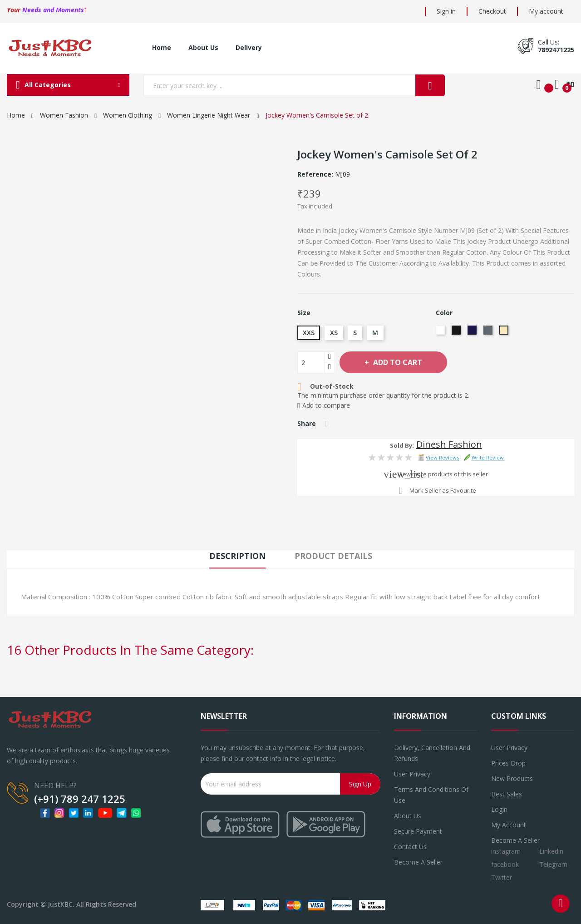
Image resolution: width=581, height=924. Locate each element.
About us (408, 816)
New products (512, 778)
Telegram (553, 864)
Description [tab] (237, 556)
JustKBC (60, 904)
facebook (505, 864)
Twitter (502, 877)
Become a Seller (515, 840)
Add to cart (397, 362)
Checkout (492, 11)
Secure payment (418, 831)
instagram (506, 851)
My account (546, 11)
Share (327, 424)
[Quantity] (311, 362)
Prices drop (508, 763)
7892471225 (556, 50)
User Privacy (412, 774)
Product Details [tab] (333, 556)
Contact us (410, 847)
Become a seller (418, 862)
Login (499, 809)
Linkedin (551, 851)
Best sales (507, 794)
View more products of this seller (443, 474)
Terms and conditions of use (431, 795)
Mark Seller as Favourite (443, 490)
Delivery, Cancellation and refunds (432, 753)
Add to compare (324, 405)
